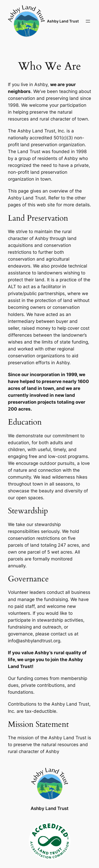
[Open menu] (88, 21)
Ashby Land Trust (63, 21)
